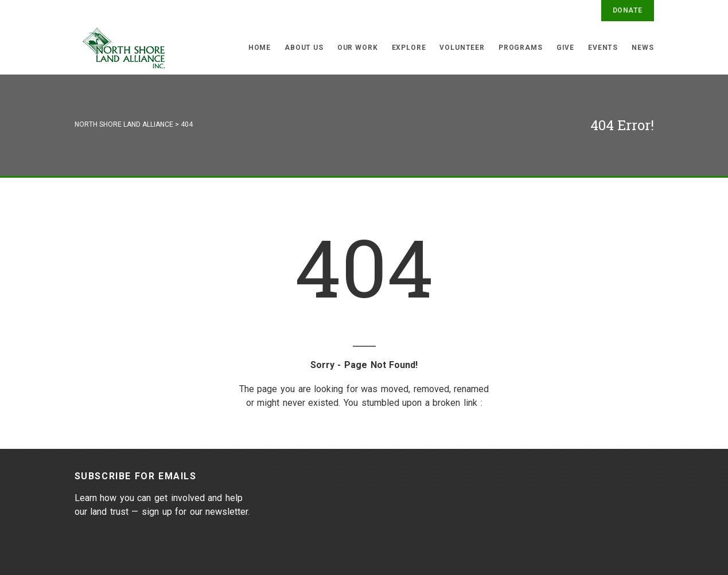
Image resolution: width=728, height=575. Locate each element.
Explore (409, 48)
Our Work (358, 48)
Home (260, 48)
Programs (521, 48)
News (643, 48)
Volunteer (462, 48)
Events (603, 48)
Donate (628, 10)
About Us (304, 48)
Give (565, 48)
